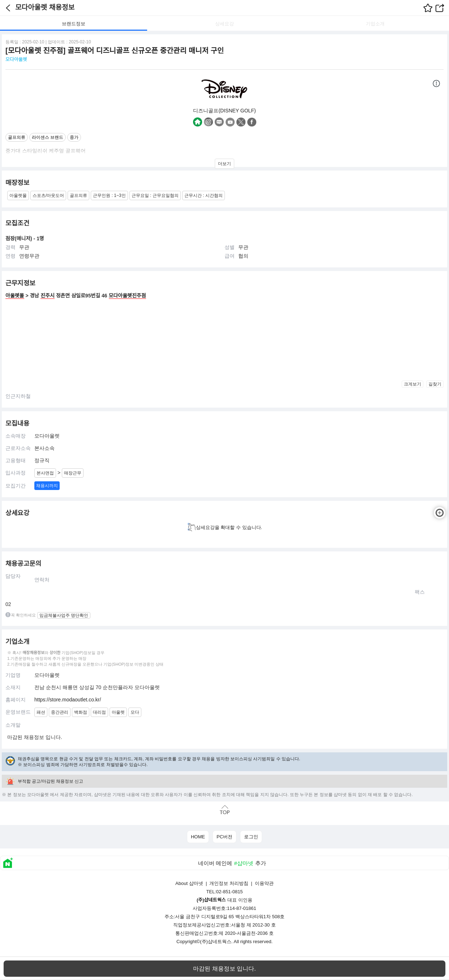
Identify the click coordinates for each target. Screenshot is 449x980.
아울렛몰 (15, 296)
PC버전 (224, 837)
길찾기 (435, 384)
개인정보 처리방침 (229, 883)
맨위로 (224, 810)
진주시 (48, 296)
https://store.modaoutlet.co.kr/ (68, 700)
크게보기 (412, 384)
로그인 (251, 837)
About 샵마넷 (189, 883)
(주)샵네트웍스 (216, 942)
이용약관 (264, 883)
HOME (198, 837)
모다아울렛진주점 (127, 296)
